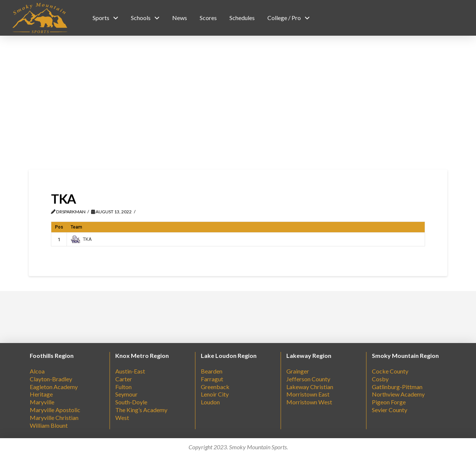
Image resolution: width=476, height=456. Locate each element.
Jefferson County (308, 379)
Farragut (212, 379)
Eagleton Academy (54, 387)
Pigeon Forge (389, 402)
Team (76, 227)
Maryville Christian (54, 418)
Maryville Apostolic (55, 410)
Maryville (42, 402)
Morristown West (309, 402)
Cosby (380, 379)
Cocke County (390, 371)
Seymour (126, 394)
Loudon (210, 402)
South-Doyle (131, 402)
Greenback (215, 387)
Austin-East (130, 371)
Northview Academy (398, 394)
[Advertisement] (238, 103)
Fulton (123, 387)
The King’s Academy (141, 410)
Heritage (41, 394)
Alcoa (37, 371)
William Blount (49, 425)
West (122, 418)
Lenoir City (215, 394)
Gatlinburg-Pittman (397, 387)
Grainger (298, 371)
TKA (81, 239)
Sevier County (390, 410)
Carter (124, 379)
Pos (59, 227)
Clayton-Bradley (51, 379)
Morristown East (308, 394)
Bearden (212, 371)
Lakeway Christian (310, 387)
